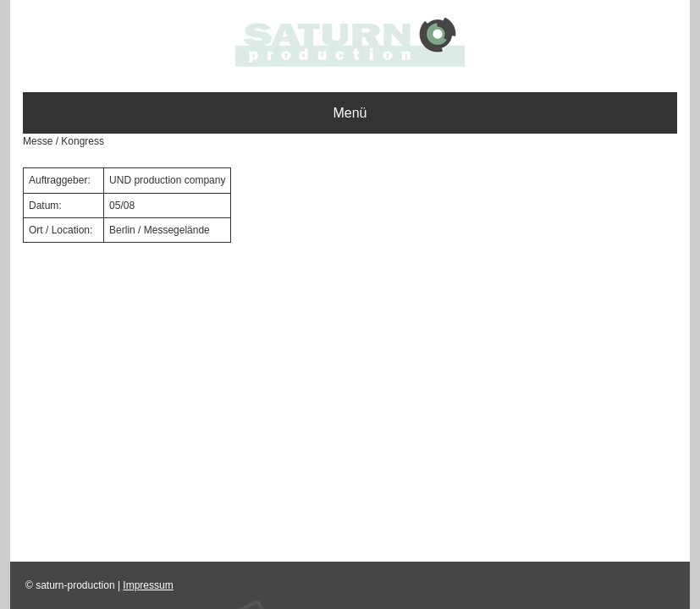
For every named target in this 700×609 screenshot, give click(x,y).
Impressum (148, 585)
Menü (350, 113)
